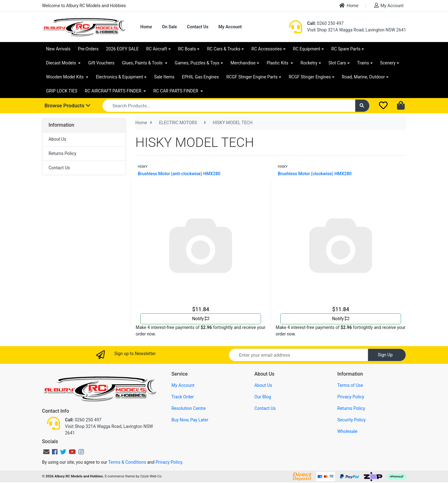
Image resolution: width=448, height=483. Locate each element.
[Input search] (229, 106)
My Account (389, 5)
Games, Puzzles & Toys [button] (197, 63)
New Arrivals (58, 49)
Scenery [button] (388, 63)
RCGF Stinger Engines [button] (310, 77)
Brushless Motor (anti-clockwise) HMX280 (179, 174)
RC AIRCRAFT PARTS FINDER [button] (114, 91)
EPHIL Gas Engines (201, 77)
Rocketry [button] (309, 63)
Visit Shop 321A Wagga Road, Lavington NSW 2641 (357, 30)
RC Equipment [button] (307, 49)
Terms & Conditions (127, 462)
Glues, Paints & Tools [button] (143, 63)
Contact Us (198, 27)
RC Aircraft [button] (157, 49)
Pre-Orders (88, 49)
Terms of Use (350, 385)
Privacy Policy (351, 397)
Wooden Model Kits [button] (65, 77)
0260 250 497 (325, 23)
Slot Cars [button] (337, 63)
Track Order (183, 397)
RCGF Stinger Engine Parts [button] (252, 77)
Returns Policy (62, 153)
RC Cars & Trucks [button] (224, 49)
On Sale (169, 27)
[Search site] (362, 106)
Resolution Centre (189, 408)
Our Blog (263, 397)
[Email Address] (298, 355)
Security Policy (351, 420)
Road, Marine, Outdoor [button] (363, 77)
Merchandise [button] (243, 63)
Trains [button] (363, 63)
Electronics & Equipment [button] (119, 77)
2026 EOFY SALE (122, 49)
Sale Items (164, 77)
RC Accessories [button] (267, 49)
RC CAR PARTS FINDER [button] (176, 91)
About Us (57, 139)
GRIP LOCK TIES (62, 91)
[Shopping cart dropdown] (401, 106)
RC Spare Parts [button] (346, 49)
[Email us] (46, 452)
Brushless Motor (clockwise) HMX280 (315, 174)
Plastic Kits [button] (278, 63)
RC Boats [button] (187, 49)
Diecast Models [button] (62, 63)
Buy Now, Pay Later (190, 420)
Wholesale (347, 431)
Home (349, 5)
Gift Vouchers (101, 63)
